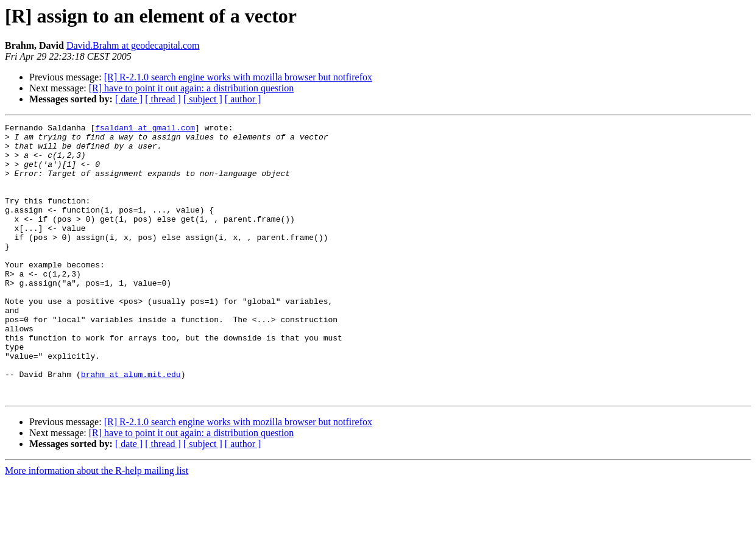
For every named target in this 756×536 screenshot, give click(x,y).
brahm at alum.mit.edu (131, 425)
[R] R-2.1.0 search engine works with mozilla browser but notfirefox (238, 77)
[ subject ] (203, 99)
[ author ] (243, 99)
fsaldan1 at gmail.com (145, 129)
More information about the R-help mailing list (97, 525)
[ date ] (129, 99)
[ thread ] (163, 99)
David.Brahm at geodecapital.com (133, 45)
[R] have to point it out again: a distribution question (191, 88)
